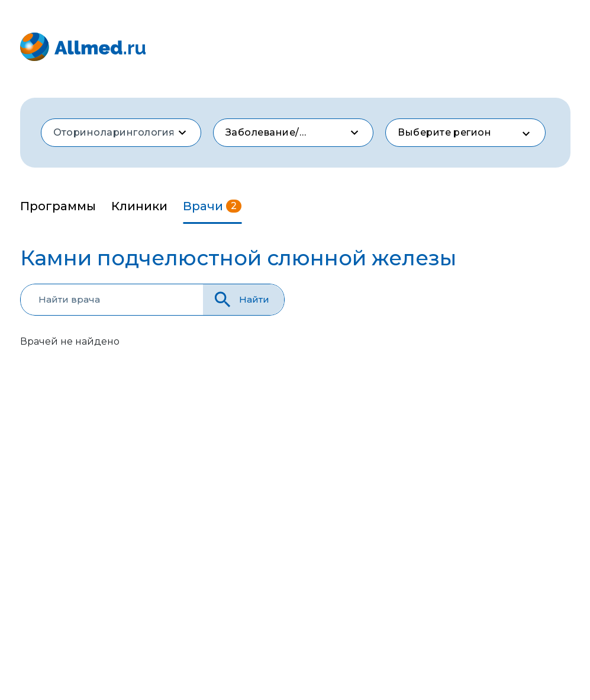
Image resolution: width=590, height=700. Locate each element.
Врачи (212, 206)
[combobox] (121, 133)
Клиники (139, 206)
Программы (58, 206)
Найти (241, 299)
